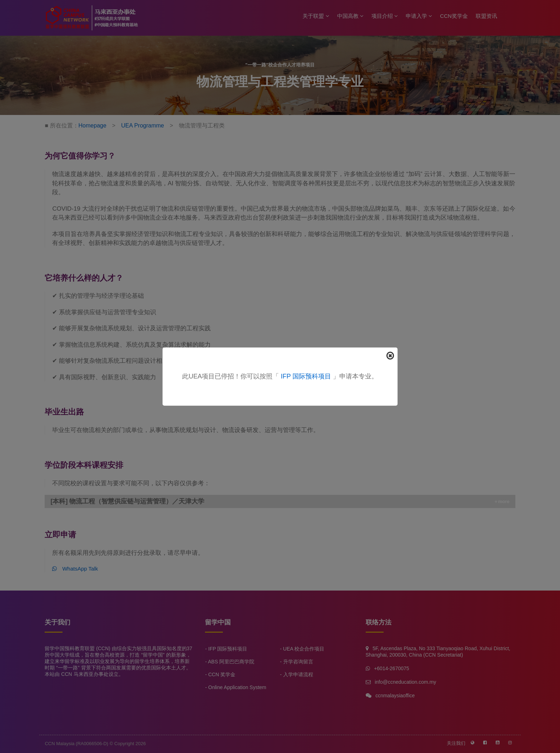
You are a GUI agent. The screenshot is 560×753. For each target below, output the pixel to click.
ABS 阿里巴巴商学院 (231, 662)
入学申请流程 (298, 674)
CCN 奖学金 (222, 674)
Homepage (92, 125)
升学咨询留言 (298, 662)
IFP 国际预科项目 (306, 376)
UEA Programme (142, 125)
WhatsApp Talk (75, 569)
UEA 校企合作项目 (304, 649)
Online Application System (237, 687)
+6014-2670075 (391, 668)
